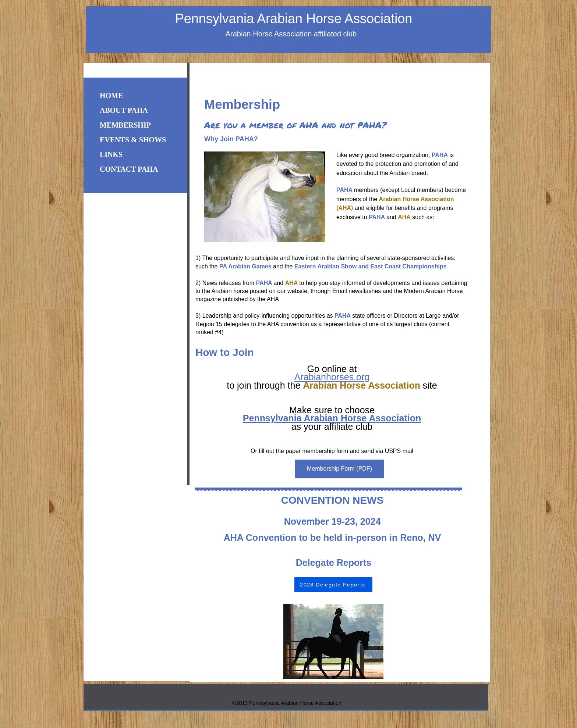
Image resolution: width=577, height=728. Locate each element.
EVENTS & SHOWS (133, 140)
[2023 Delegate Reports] (333, 585)
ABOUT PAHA (124, 110)
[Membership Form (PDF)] (339, 469)
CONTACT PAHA (129, 169)
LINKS (111, 154)
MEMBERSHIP (125, 125)
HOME (111, 96)
